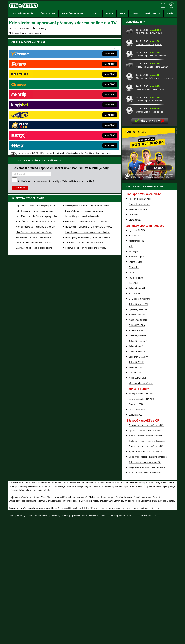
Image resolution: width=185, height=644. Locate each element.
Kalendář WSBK (136, 485)
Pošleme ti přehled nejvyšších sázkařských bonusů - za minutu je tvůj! (61, 50)
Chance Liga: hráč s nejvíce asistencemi (155, 201)
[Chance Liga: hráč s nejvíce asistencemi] (130, 199)
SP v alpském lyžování (139, 422)
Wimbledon (134, 390)
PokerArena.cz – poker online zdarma (34, 119)
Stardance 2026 (136, 527)
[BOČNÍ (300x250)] (148, 302)
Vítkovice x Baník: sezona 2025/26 (152, 190)
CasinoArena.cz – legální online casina (34, 130)
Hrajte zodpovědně (18, 620)
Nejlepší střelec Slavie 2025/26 (151, 212)
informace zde (70, 624)
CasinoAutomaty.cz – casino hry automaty (85, 93)
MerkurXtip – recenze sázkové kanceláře (148, 580)
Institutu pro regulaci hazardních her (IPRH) (93, 609)
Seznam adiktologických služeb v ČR (75, 631)
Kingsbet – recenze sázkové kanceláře (147, 590)
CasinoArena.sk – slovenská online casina (85, 125)
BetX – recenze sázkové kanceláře (145, 585)
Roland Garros (135, 385)
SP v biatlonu (135, 416)
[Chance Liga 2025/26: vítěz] (130, 222)
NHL (131, 369)
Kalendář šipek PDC (138, 427)
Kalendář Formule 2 (138, 464)
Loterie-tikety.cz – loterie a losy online (83, 98)
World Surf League (137, 501)
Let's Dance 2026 (137, 532)
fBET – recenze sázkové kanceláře (145, 595)
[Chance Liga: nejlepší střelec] (130, 233)
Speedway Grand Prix (139, 480)
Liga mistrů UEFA (137, 353)
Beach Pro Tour (136, 453)
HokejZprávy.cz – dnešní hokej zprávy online (37, 98)
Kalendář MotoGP (137, 411)
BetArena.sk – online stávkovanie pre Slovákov (87, 103)
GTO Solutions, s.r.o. (147, 638)
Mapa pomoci (100, 631)
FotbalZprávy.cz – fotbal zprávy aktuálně (35, 93)
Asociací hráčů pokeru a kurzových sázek (30, 613)
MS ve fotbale (135, 343)
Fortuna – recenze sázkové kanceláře (146, 548)
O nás (11, 638)
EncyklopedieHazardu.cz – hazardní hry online (87, 88)
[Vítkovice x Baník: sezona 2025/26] (130, 188)
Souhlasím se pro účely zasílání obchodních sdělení (56, 63)
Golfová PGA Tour (137, 448)
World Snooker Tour (138, 443)
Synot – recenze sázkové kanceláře (145, 574)
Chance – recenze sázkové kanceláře (146, 569)
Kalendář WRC (136, 490)
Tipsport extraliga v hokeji (141, 322)
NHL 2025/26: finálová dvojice (150, 156)
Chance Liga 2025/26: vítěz (149, 223)
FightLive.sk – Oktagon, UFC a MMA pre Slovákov (89, 109)
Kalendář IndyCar (137, 474)
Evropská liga (135, 358)
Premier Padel (135, 495)
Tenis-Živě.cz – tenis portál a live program (35, 103)
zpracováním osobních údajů (44, 63)
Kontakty (21, 638)
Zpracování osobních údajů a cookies (89, 638)
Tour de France (136, 400)
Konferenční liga (136, 364)
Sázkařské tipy (135, 144)
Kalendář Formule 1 (138, 332)
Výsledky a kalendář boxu (141, 506)
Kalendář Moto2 (136, 469)
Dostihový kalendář (138, 458)
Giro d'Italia (134, 406)
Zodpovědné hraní (152, 609)
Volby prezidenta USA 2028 (141, 522)
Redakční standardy (38, 638)
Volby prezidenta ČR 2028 (141, 516)
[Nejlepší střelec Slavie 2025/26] (130, 210)
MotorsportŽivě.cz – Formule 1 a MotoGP (35, 109)
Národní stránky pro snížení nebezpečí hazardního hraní (134, 631)
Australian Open (136, 379)
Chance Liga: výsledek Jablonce (151, 178)
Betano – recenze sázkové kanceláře (146, 558)
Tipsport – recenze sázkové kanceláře (146, 553)
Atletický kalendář (137, 437)
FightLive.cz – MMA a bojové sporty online (36, 88)
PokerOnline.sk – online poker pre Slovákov (86, 130)
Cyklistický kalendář (138, 432)
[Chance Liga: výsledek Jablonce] (130, 177)
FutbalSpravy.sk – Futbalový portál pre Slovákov (88, 119)
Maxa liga (133, 374)
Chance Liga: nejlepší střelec (150, 235)
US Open (133, 395)
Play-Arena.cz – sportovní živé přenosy (34, 114)
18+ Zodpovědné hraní (120, 638)
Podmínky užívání (59, 638)
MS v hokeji (134, 337)
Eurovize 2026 (135, 538)
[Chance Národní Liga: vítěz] (130, 165)
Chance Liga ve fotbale (139, 327)
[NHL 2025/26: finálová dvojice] (130, 154)
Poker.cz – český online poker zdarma (34, 125)
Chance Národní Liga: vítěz (149, 167)
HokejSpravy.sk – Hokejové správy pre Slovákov (88, 114)
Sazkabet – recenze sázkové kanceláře (147, 564)
